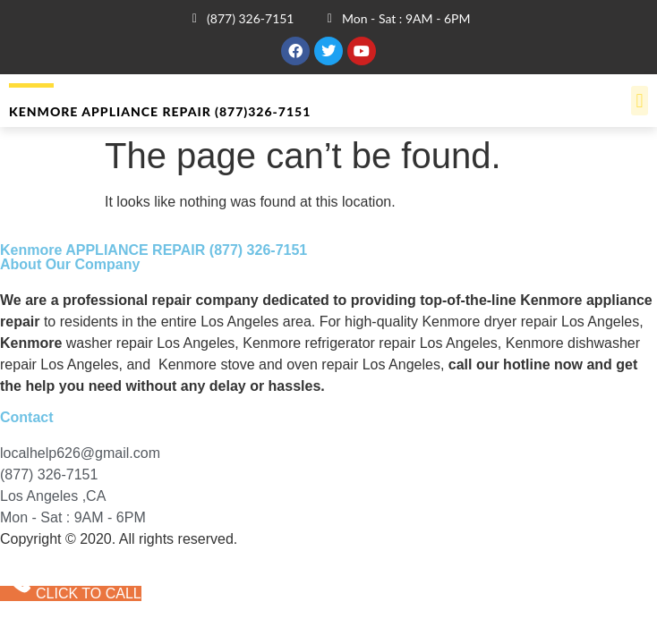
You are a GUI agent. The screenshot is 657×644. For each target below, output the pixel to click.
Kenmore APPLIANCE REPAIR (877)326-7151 (160, 111)
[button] (640, 101)
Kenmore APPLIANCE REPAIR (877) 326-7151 (154, 250)
